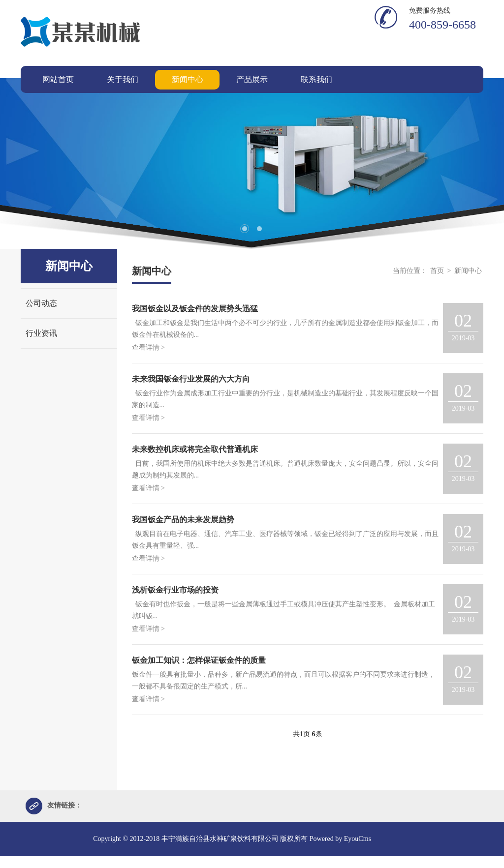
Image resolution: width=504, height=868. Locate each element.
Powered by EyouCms (339, 839)
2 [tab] (259, 229)
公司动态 (41, 303)
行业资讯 (41, 333)
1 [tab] (245, 229)
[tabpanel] (252, 164)
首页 (437, 271)
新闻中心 (468, 271)
